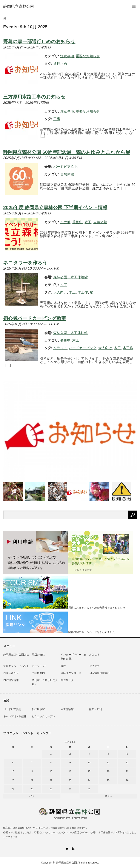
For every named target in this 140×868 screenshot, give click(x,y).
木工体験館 (67, 709)
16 (70, 771)
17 (89, 771)
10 (89, 763)
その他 (65, 222)
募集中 (77, 222)
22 (51, 780)
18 (108, 771)
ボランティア (40, 666)
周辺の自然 (38, 655)
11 (108, 763)
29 (51, 789)
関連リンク (67, 680)
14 (32, 771)
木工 (88, 222)
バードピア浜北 (12, 709)
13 (13, 771)
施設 (63, 666)
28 (32, 789)
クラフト (60, 348)
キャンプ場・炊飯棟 (15, 716)
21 (32, 780)
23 (70, 780)
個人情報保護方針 (100, 673)
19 (127, 771)
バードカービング (83, 348)
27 (13, 789)
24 (89, 780)
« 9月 (32, 796)
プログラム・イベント (16, 666)
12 (127, 763)
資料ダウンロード (71, 673)
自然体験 (67, 174)
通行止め (60, 64)
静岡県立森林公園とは (16, 655)
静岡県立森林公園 (66, 863)
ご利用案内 (38, 673)
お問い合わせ (11, 673)
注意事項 (67, 56)
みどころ (94, 655)
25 (108, 780)
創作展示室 (38, 709)
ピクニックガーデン (43, 716)
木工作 (83, 292)
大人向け (60, 292)
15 (51, 771)
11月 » (108, 796)
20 (13, 780)
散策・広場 (96, 709)
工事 (57, 119)
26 (127, 780)
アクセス (94, 666)
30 (70, 789)
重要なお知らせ (88, 56)
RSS (73, 849)
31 (89, 789)
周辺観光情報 (11, 680)
